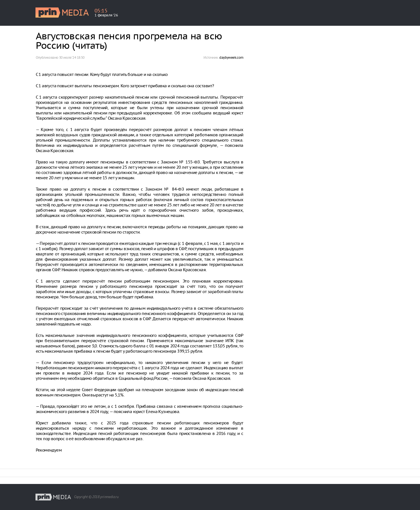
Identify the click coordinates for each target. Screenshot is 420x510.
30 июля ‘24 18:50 (72, 57)
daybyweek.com (231, 57)
